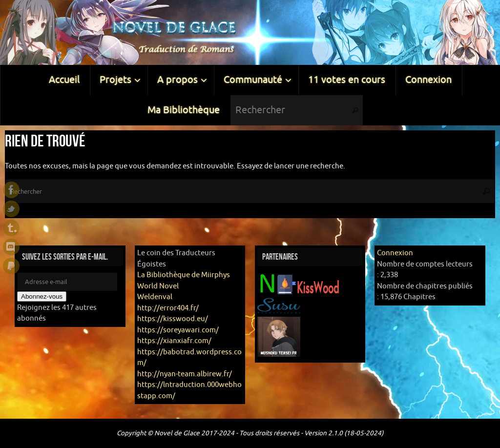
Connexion (395, 253)
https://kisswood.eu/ (173, 319)
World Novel (158, 286)
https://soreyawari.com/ (178, 330)
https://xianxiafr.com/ (174, 341)
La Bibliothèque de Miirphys (184, 275)
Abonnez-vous (42, 296)
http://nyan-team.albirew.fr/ (185, 374)
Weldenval (155, 297)
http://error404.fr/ (168, 308)
